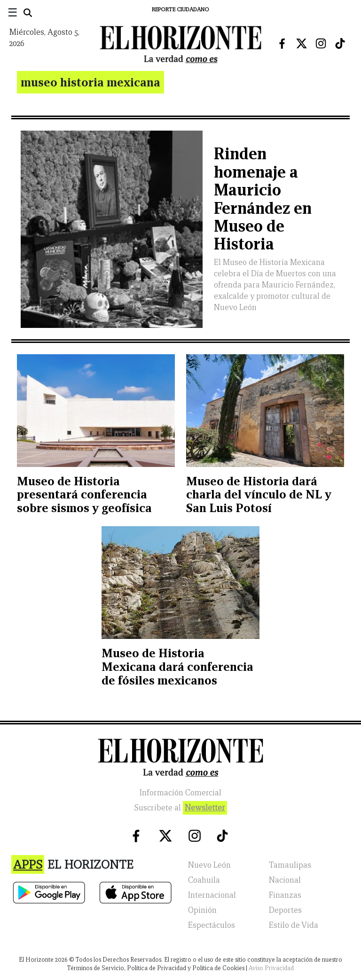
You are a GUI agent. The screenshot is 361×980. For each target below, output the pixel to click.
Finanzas (285, 895)
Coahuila (204, 880)
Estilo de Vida (294, 925)
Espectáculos (212, 925)
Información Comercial (180, 793)
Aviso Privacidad (271, 968)
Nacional (285, 880)
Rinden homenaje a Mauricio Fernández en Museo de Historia (263, 199)
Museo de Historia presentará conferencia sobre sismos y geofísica (84, 495)
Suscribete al (180, 808)
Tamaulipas (290, 865)
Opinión (202, 910)
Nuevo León (209, 865)
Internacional (212, 895)
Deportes (285, 910)
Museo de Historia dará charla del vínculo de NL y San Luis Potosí (259, 495)
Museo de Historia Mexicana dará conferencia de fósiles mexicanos (177, 667)
